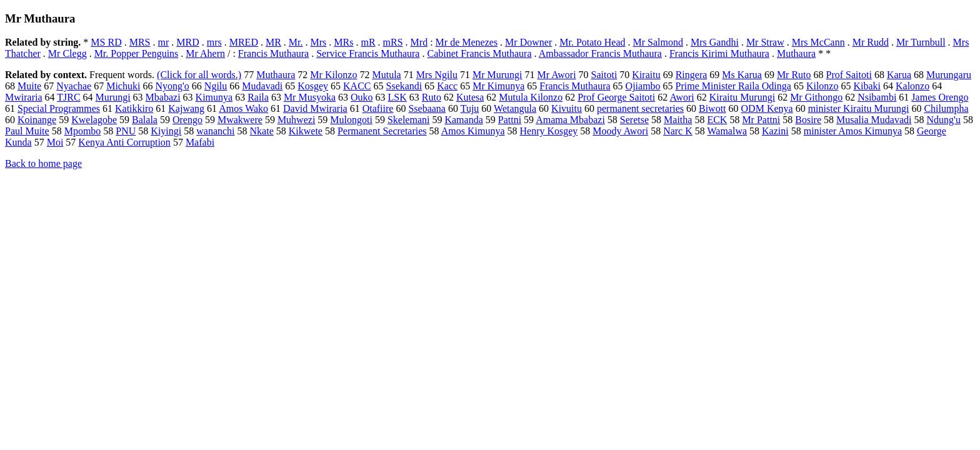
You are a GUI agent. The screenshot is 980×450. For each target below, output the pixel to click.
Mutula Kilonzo (531, 97)
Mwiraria (24, 97)
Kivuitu (567, 108)
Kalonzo (912, 86)
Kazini (775, 131)
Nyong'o (172, 86)
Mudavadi (262, 86)
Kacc (447, 86)
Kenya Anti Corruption (124, 142)
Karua (899, 75)
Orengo (187, 120)
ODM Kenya (767, 108)
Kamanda (463, 120)
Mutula (386, 75)
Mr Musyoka (310, 97)
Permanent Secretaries (382, 131)
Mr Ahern (205, 53)
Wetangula (515, 108)
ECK (717, 120)
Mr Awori (556, 75)
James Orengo (940, 97)
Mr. (296, 42)
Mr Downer (528, 42)
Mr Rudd (871, 42)
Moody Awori (620, 131)
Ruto (432, 97)
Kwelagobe (94, 120)
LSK (397, 97)
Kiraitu (646, 75)
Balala (145, 120)
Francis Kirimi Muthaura (719, 53)
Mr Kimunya (498, 86)
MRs (343, 42)
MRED (244, 42)
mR (368, 42)
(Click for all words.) (199, 75)
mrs (214, 42)
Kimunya (214, 97)
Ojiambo (643, 86)
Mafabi (200, 142)
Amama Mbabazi (570, 120)
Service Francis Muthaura (368, 53)
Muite (29, 86)
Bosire (808, 120)
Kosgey (313, 86)
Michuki (123, 86)
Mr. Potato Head (592, 42)
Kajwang (186, 108)
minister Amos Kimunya (853, 131)
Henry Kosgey (548, 131)
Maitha (678, 120)
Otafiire (378, 108)
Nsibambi (877, 97)
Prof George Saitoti (616, 97)
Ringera (692, 75)
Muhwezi (296, 120)
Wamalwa (727, 131)
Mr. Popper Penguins (137, 53)
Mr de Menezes (467, 42)
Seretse (634, 120)
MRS (140, 42)
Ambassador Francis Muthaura (600, 53)
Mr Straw (765, 42)
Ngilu (216, 86)
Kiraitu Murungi (742, 97)
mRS (393, 42)
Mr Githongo (816, 97)
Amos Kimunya (473, 131)
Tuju (470, 108)
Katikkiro (134, 108)
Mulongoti (351, 120)
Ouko (362, 97)
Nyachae (74, 86)
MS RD (106, 42)
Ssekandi (404, 86)
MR (273, 42)
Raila (258, 97)
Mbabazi (163, 97)
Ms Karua (742, 75)
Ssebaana (427, 108)
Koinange (37, 120)
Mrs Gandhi (715, 42)
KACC (357, 86)
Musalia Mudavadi (874, 120)
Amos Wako (243, 108)
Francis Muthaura (273, 53)
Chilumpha (946, 108)
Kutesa (470, 97)
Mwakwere (240, 120)
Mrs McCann (818, 42)
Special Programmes (59, 108)
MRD (187, 42)
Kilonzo (822, 86)
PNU (126, 131)
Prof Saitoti (849, 75)
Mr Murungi (497, 75)
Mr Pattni (761, 120)
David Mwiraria (315, 108)
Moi (55, 142)
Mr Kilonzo (333, 75)
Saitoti (604, 75)
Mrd (419, 42)
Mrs (319, 42)
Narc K (678, 131)
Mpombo (83, 131)
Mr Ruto (794, 75)
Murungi (113, 97)
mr (163, 42)
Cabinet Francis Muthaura (479, 53)
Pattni (510, 120)
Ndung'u (943, 120)
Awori (682, 97)
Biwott (712, 108)
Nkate (262, 131)
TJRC (68, 97)
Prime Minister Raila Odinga (733, 86)
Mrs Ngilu (437, 75)
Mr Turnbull (921, 42)
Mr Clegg (67, 53)
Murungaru (949, 75)
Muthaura (796, 53)
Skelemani (409, 120)
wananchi (215, 131)
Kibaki (867, 86)
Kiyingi (166, 131)
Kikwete (306, 131)
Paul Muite (27, 131)
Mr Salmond (658, 42)
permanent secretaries (640, 108)
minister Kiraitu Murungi (859, 108)
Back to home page (43, 163)
